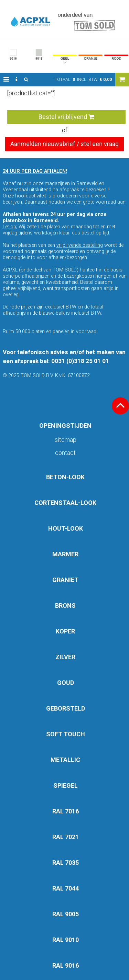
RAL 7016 (66, 811)
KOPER (65, 631)
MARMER (65, 554)
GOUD (66, 683)
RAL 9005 (66, 914)
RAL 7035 (66, 863)
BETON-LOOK (65, 477)
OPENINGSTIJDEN (65, 426)
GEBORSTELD (66, 708)
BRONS (65, 606)
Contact (65, 453)
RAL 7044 (66, 888)
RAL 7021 (66, 837)
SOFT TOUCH (66, 734)
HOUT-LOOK (66, 528)
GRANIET (65, 580)
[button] (6, 80)
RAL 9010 (66, 940)
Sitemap (66, 440)
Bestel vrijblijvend (66, 117)
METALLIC (65, 760)
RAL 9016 (66, 965)
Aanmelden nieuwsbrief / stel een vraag (64, 144)
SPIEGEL (66, 785)
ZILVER (65, 657)
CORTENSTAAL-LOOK (65, 503)
